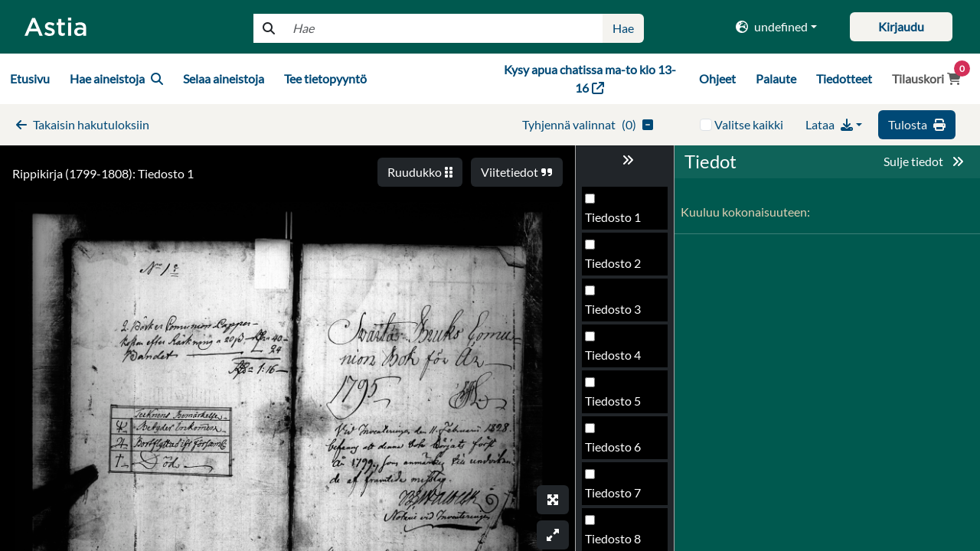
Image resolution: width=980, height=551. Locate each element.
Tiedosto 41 (616, 497)
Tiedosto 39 (616, 405)
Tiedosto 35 (616, 222)
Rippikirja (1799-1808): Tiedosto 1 (103, 173)
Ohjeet (717, 78)
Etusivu (30, 78)
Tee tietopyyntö (325, 78)
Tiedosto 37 (616, 313)
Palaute (776, 78)
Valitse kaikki (749, 124)
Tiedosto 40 (616, 451)
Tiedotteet (844, 78)
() (588, 124)
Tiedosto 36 (616, 267)
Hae (623, 28)
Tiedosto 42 (616, 543)
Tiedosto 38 (616, 359)
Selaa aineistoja (224, 78)
